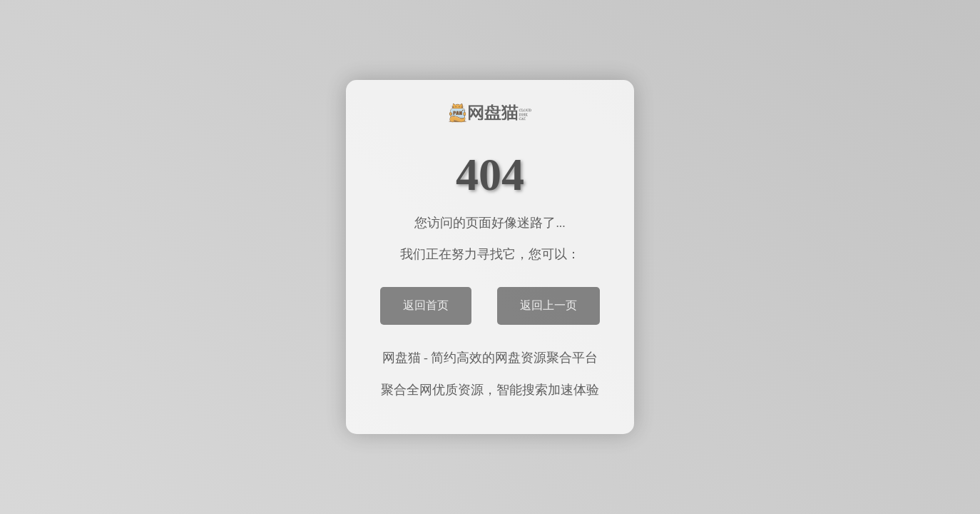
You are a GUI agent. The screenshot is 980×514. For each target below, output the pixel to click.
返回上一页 (548, 305)
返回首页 (426, 305)
